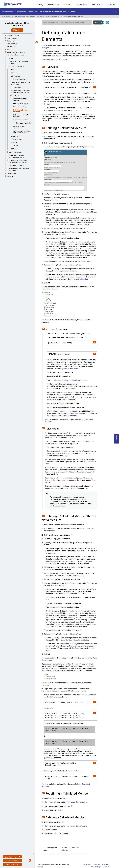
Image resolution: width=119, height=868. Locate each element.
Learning (40, 4)
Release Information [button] (14, 35)
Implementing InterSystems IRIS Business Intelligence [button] (21, 91)
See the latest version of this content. (60, 12)
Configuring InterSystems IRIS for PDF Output (22, 132)
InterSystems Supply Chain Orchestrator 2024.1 (16, 17)
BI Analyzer (61, 17)
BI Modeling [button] (15, 76)
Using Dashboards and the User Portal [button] (20, 83)
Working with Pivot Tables (22, 123)
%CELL (71, 472)
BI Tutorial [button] (15, 149)
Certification (112, 4)
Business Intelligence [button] (16, 66)
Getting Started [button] (12, 38)
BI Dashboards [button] (16, 87)
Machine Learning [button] (15, 152)
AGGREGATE (63, 771)
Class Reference (12, 857)
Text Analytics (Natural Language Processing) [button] (17, 156)
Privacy (84, 864)
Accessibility (106, 864)
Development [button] (12, 173)
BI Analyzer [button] (15, 95)
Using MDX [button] (15, 136)
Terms (89, 864)
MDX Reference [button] (17, 139)
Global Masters (97, 4)
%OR (51, 697)
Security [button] (10, 49)
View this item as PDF (12, 861)
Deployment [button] (11, 41)
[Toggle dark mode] (106, 22)
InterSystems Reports (16, 165)
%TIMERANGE (49, 753)
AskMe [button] (98, 22)
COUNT (82, 413)
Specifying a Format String (67, 271)
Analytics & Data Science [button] (15, 55)
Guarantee (97, 864)
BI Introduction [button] (16, 73)
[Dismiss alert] (116, 12)
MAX (77, 413)
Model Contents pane (50, 289)
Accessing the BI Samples (58, 60)
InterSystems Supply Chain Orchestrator (17, 24)
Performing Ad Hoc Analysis (20, 127)
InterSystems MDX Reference (68, 369)
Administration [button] (12, 44)
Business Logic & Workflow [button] (16, 52)
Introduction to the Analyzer (20, 100)
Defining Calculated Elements (74, 17)
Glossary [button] (10, 176)
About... (12, 58)
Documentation (53, 4)
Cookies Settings (96, 867)
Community (67, 4)
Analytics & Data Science (37, 17)
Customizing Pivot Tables (22, 120)
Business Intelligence (51, 17)
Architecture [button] (11, 46)
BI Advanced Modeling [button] (19, 79)
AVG (73, 413)
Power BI (14, 142)
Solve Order (79, 648)
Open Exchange (82, 4)
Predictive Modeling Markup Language (19, 169)
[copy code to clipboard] (94, 87)
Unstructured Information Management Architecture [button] (18, 161)
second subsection (81, 279)
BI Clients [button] (14, 146)
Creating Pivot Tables (21, 104)
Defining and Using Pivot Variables (22, 116)
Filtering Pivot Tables (21, 107)
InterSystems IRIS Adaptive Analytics (18, 62)
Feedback (117, 438)
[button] (43, 67)
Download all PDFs (12, 865)
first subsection (86, 261)
